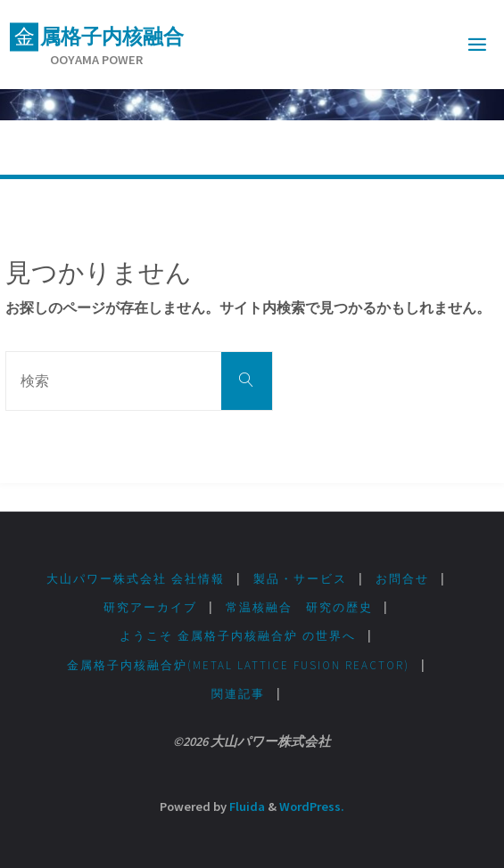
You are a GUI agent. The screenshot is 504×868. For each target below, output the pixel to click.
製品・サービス (300, 579)
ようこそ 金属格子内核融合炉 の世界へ (238, 636)
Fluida (246, 807)
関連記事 (238, 694)
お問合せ (402, 579)
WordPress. (312, 807)
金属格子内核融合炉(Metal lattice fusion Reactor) (238, 665)
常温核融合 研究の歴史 (299, 607)
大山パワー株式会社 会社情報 (136, 579)
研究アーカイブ (150, 607)
